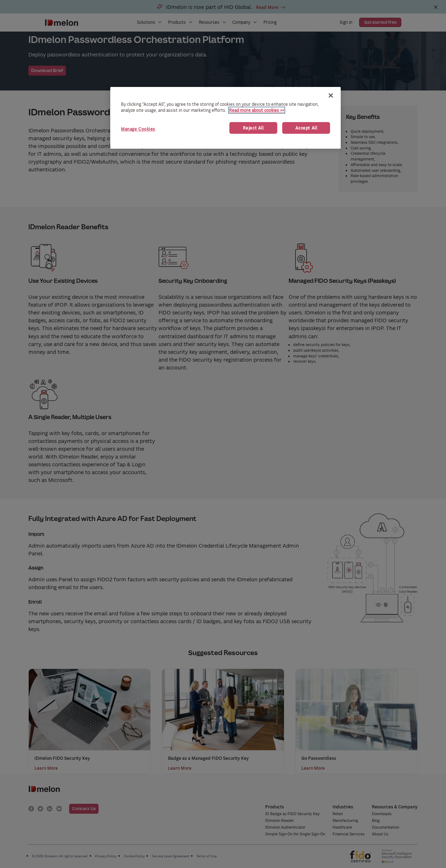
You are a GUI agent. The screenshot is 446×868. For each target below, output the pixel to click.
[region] (225, 118)
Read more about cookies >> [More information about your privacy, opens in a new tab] (257, 110)
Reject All (253, 128)
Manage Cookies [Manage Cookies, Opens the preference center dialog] (138, 129)
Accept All (306, 128)
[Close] (331, 95)
